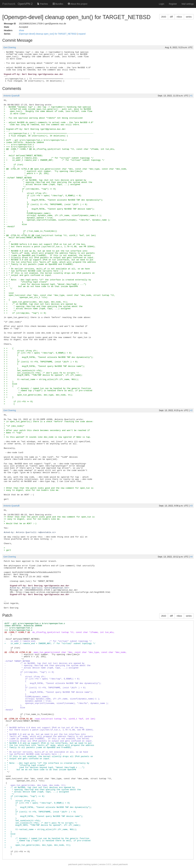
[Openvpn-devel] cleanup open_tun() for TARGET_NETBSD (48, 34)
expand (82, 34)
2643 (164, 17)
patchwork (73, 864)
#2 (191, 410)
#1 (191, 96)
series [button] (189, 17)
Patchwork (9, 4)
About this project (78, 4)
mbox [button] (179, 17)
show (21, 30)
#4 (191, 557)
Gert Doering (10, 47)
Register (173, 4)
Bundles (58, 4)
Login (162, 4)
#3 (191, 506)
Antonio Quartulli (11, 96)
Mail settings (188, 4)
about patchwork (120, 864)
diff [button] (171, 17)
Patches (43, 4)
